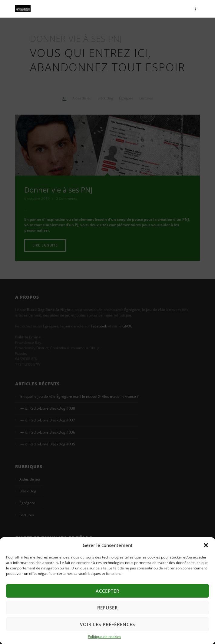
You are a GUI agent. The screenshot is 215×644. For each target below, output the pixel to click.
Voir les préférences (107, 624)
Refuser (107, 608)
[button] (206, 545)
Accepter (107, 591)
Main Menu (197, 9)
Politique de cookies (104, 637)
